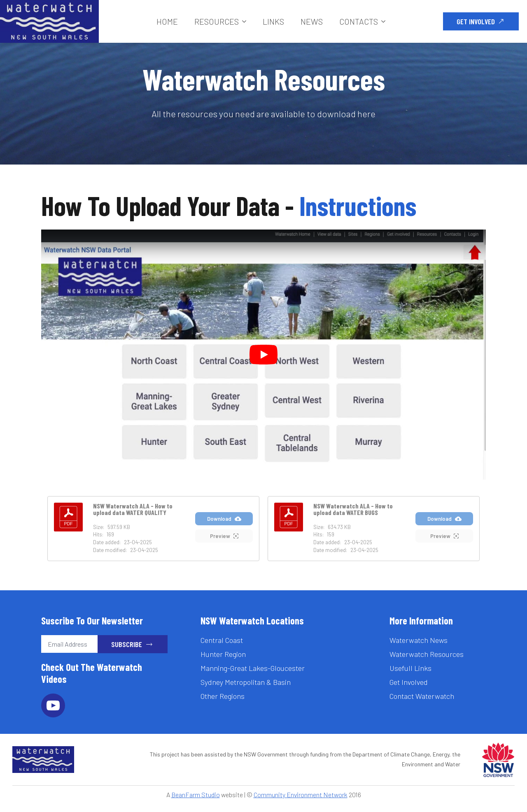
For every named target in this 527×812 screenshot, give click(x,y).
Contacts (359, 21)
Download (224, 519)
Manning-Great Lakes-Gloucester (253, 668)
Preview (224, 536)
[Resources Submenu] (247, 21)
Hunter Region (223, 654)
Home (167, 21)
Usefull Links (410, 668)
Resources (217, 21)
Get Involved (409, 682)
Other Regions (223, 696)
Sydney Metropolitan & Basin (246, 682)
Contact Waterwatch (422, 696)
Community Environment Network (301, 795)
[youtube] (53, 705)
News (312, 21)
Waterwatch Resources (427, 654)
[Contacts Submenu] (386, 21)
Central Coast (222, 640)
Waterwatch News (419, 640)
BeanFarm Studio (196, 795)
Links (273, 21)
